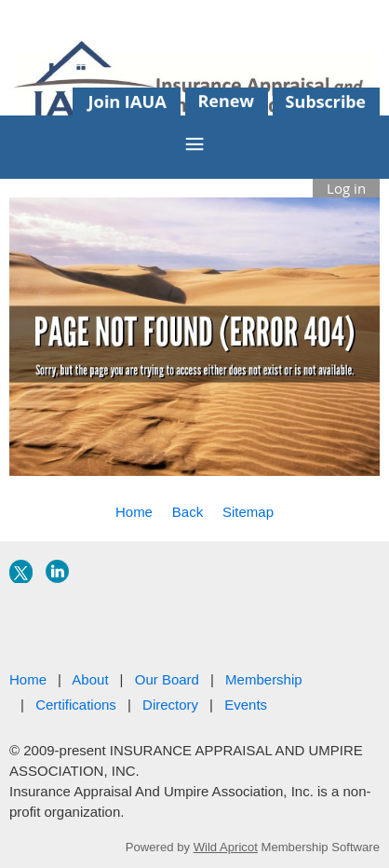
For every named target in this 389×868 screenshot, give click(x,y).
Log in (346, 188)
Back (188, 512)
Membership (264, 679)
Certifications (76, 705)
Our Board (167, 679)
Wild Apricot (226, 847)
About (90, 679)
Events (246, 705)
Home (134, 512)
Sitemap (248, 512)
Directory (170, 705)
